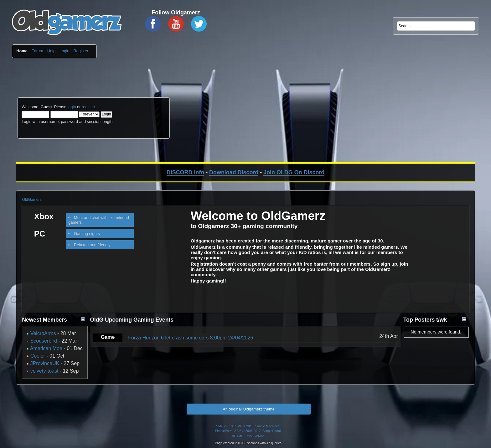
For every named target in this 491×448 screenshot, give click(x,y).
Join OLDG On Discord (294, 172)
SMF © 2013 (245, 426)
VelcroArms (43, 333)
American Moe (46, 348)
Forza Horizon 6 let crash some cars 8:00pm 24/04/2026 (191, 338)
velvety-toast (44, 371)
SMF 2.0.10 (224, 426)
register (88, 107)
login (72, 107)
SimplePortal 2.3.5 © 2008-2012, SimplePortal (248, 431)
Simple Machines (267, 426)
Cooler (38, 356)
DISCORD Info (185, 172)
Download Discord (234, 172)
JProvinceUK (45, 363)
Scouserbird (44, 341)
